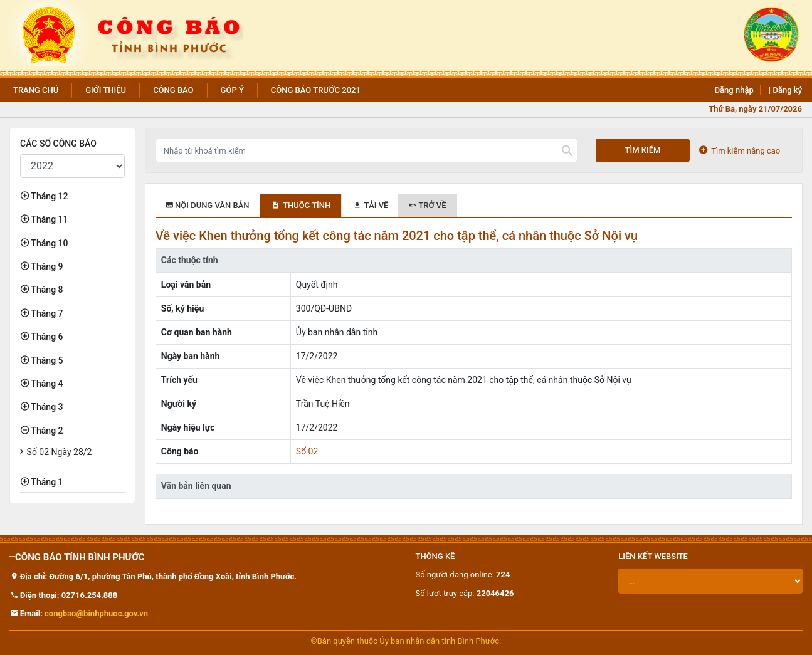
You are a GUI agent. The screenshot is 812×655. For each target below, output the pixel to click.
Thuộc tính (301, 205)
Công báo (173, 90)
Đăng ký (787, 90)
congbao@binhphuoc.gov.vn (96, 613)
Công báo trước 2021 (316, 90)
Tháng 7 (46, 313)
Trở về (428, 205)
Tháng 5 (46, 360)
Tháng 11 (48, 219)
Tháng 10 (48, 243)
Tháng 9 (46, 266)
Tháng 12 (48, 196)
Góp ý (232, 90)
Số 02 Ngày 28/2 (60, 452)
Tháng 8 (46, 290)
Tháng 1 (46, 482)
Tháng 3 (46, 407)
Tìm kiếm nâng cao (740, 150)
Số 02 (307, 451)
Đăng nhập (734, 90)
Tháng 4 (46, 384)
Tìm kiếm (643, 150)
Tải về (370, 205)
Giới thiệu (106, 90)
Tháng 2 (46, 431)
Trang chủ (36, 90)
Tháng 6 (46, 337)
